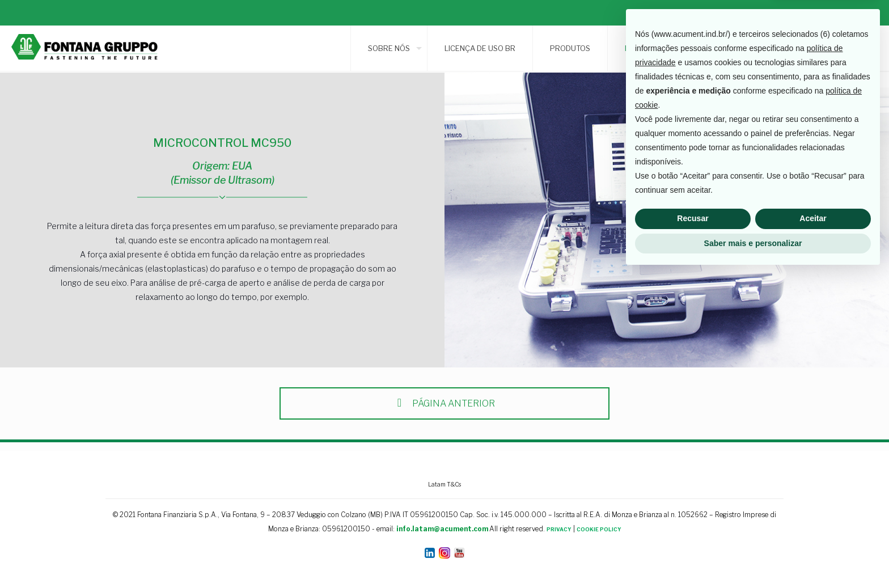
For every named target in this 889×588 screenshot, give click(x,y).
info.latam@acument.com (442, 529)
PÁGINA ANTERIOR (444, 403)
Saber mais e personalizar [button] (753, 557)
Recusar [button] (693, 532)
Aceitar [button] (813, 532)
